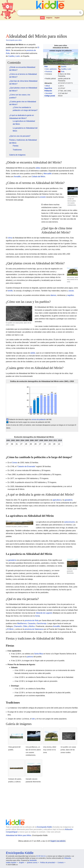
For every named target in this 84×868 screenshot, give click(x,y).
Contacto (61, 863)
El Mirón (10, 629)
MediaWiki (33, 860)
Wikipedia (68, 858)
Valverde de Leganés (44, 613)
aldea (38, 168)
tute (33, 719)
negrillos (71, 295)
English (57, 18)
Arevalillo (17, 177)
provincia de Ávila (32, 620)
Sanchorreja (42, 623)
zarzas (71, 291)
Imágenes (49, 18)
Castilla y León (66, 69)
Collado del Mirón (38, 177)
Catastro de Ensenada (26, 466)
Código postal (50, 96)
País (46, 66)
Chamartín (18, 626)
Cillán (25, 626)
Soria (37, 616)
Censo (15, 463)
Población (48, 91)
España (64, 66)
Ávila (63, 72)
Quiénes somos (32, 863)
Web (42, 18)
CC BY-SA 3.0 (41, 856)
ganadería (68, 500)
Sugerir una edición (58, 841)
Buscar (80, 13)
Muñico (32, 626)
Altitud (48, 86)
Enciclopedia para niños (14, 40)
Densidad (49, 93)
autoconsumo (70, 522)
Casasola (31, 623)
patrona (30, 657)
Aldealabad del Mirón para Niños (19, 835)
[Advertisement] (42, 26)
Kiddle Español (11, 863)
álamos (53, 295)
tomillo (10, 291)
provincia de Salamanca (34, 629)
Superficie (48, 88)
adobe (33, 353)
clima (10, 238)
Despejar (76, 13)
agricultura (57, 500)
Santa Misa (38, 654)
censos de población (39, 419)
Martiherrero (22, 623)
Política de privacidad (48, 863)
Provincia (49, 72)
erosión (43, 197)
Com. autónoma (51, 69)
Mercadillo (48, 174)
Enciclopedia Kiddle (44, 827)
